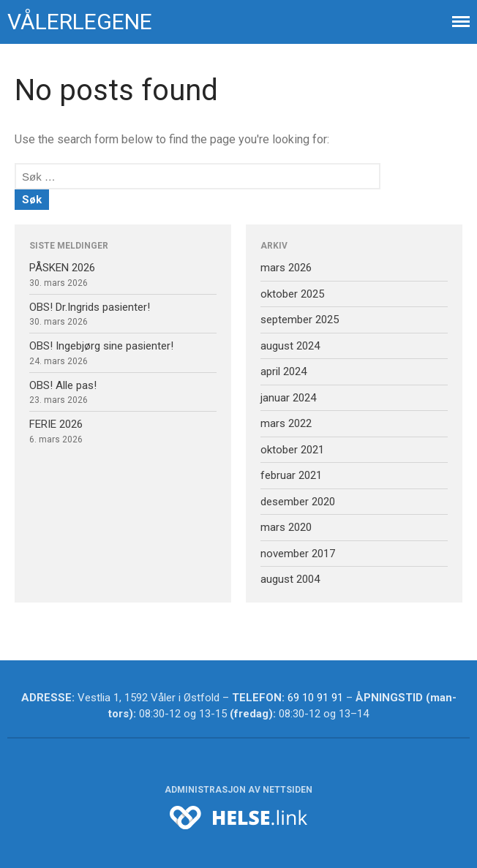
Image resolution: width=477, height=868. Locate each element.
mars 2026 (286, 268)
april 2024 (283, 371)
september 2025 (300, 320)
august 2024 (290, 346)
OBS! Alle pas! (63, 385)
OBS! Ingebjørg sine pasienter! (101, 346)
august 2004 (290, 579)
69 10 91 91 (315, 698)
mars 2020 (286, 527)
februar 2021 (291, 475)
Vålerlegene (80, 22)
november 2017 (298, 554)
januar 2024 (288, 398)
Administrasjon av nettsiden (238, 790)
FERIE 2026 (56, 424)
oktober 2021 (292, 450)
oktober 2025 (292, 294)
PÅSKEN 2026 (62, 268)
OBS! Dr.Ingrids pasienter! (90, 307)
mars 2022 (286, 423)
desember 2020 (298, 502)
